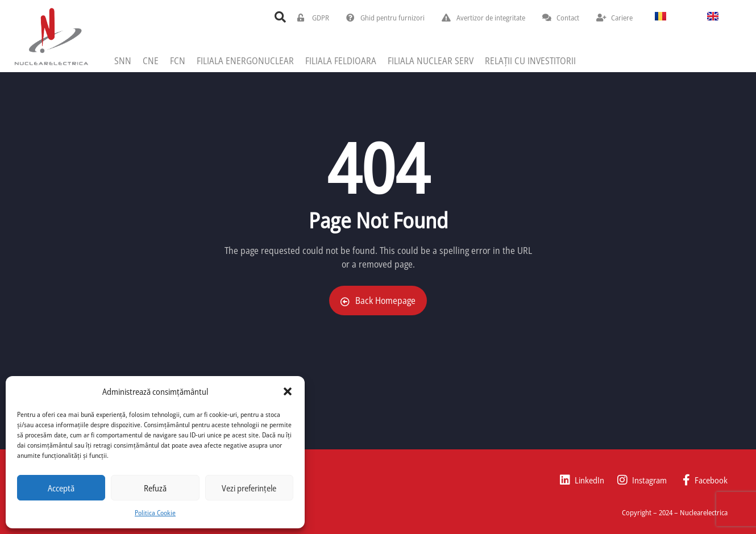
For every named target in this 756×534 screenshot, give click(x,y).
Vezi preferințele (249, 488)
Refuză (155, 488)
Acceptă (61, 488)
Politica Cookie (155, 513)
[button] (288, 391)
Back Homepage (378, 301)
